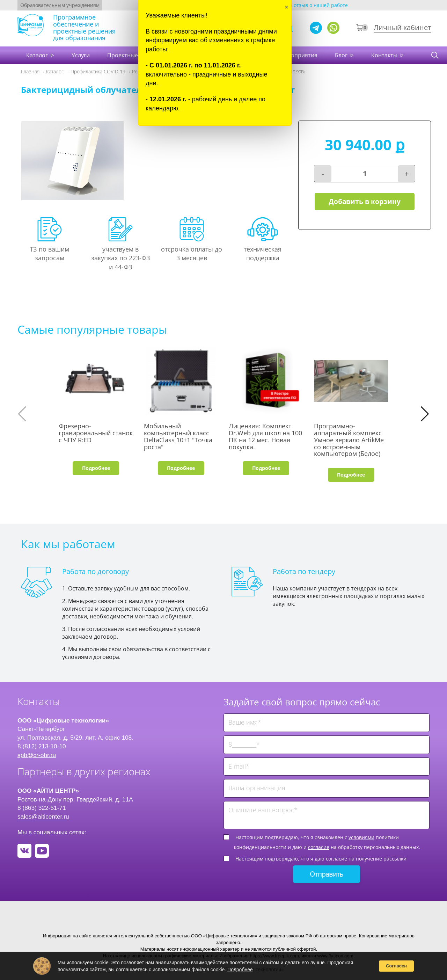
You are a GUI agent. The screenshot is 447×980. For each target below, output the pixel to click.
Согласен (396, 966)
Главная (30, 71)
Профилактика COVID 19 (98, 71)
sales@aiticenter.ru (43, 816)
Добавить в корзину (365, 202)
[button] (425, 414)
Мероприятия (298, 55)
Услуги (81, 55)
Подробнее (96, 468)
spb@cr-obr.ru (37, 755)
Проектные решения (136, 55)
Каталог (38, 55)
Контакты (385, 55)
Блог (342, 55)
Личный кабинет (402, 27)
